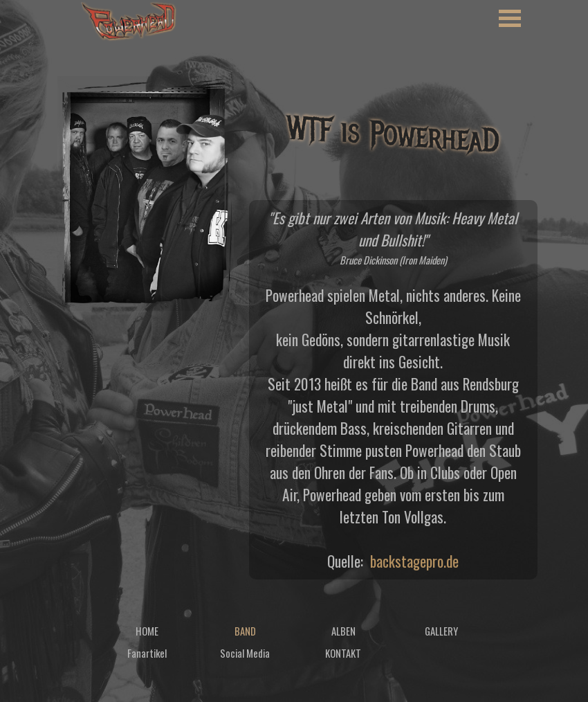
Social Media (245, 653)
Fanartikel (147, 653)
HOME (147, 631)
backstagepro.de (414, 561)
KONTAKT (343, 653)
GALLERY (441, 631)
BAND (245, 631)
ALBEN (343, 631)
